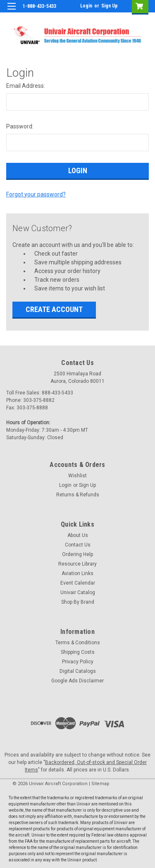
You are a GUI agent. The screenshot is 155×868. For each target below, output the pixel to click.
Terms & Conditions (78, 643)
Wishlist (77, 476)
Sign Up (110, 6)
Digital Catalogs (78, 671)
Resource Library (77, 564)
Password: (20, 126)
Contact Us (78, 545)
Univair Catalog (78, 592)
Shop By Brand (78, 602)
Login (86, 6)
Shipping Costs (78, 652)
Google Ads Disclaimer (77, 681)
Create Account (54, 309)
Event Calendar (78, 583)
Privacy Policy (78, 662)
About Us (78, 535)
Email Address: (26, 86)
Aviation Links (77, 573)
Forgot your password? (36, 194)
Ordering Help (77, 554)
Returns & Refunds (78, 495)
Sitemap (100, 784)
